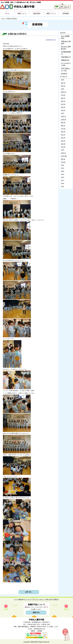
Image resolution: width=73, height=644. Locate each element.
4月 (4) (63, 138)
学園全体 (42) (65, 60)
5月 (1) (63, 101)
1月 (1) (63, 110)
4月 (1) (63, 86)
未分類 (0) (64, 74)
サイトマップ (28, 599)
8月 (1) (63, 126)
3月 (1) (63, 107)
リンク (16, 599)
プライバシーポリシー (38, 599)
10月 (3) (63, 120)
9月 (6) (63, 123)
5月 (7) (63, 135)
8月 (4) (63, 159)
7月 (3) (63, 129)
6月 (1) (63, 98)
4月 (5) (63, 104)
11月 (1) (63, 116)
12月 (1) (63, 153)
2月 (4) (63, 144)
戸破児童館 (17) (66, 57)
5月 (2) (63, 83)
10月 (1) (63, 92)
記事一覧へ (29, 592)
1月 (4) (63, 147)
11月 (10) (64, 156)
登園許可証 (36, 613)
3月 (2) (63, 141)
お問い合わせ (64, 7)
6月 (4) (63, 132)
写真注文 (56, 599)
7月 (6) (63, 162)
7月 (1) (63, 95)
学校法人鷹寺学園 (24, 7)
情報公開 (21, 599)
